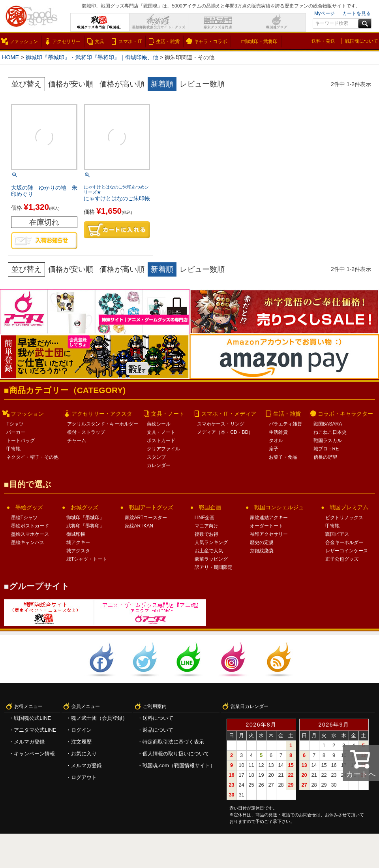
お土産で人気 (209, 551)
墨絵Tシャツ (24, 518)
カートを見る (356, 13)
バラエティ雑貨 (285, 424)
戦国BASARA (328, 424)
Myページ (325, 13)
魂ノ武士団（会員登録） (99, 718)
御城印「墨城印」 (85, 518)
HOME (10, 57)
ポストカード (161, 441)
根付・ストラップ (86, 432)
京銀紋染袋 (262, 551)
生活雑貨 (278, 432)
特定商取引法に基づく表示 (173, 742)
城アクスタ (78, 551)
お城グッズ (84, 507)
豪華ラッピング (211, 559)
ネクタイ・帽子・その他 (32, 457)
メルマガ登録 (29, 742)
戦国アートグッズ (151, 507)
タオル (276, 441)
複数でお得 (206, 534)
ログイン (81, 730)
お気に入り (84, 754)
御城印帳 (76, 534)
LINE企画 (205, 518)
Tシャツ (15, 424)
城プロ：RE (326, 449)
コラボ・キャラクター (345, 414)
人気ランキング (211, 542)
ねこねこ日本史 (330, 432)
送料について (158, 718)
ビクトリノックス (344, 518)
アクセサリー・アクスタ (102, 414)
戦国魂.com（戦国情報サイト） (179, 765)
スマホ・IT (130, 41)
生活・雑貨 (168, 41)
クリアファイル (163, 449)
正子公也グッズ (342, 559)
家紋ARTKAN (139, 526)
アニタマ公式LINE (35, 730)
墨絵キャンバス (28, 542)
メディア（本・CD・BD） (225, 432)
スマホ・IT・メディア (229, 414)
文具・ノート (168, 414)
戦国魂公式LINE (32, 718)
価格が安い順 (71, 84)
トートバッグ (21, 441)
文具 (99, 41)
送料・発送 (323, 41)
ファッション (24, 41)
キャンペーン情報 (34, 754)
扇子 (274, 449)
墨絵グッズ (29, 507)
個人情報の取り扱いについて (176, 754)
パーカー (16, 432)
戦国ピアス (337, 534)
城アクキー (78, 542)
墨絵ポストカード (30, 526)
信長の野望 (325, 457)
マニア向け (206, 526)
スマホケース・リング (221, 424)
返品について (158, 730)
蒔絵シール (159, 424)
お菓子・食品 (283, 457)
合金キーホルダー (344, 542)
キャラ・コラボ (210, 41)
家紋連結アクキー (269, 518)
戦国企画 (210, 507)
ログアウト (84, 777)
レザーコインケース (347, 551)
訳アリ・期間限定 (214, 567)
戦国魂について (362, 41)
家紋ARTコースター (146, 518)
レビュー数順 (202, 84)
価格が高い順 (122, 84)
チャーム (77, 441)
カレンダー (159, 465)
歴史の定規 (262, 542)
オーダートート (266, 526)
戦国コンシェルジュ (279, 507)
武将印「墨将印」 (85, 526)
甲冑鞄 (13, 449)
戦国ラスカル (328, 441)
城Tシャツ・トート (87, 559)
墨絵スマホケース (30, 534)
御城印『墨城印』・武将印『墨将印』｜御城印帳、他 (92, 57)
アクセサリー (66, 41)
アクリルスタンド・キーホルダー (103, 424)
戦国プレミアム (349, 507)
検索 (365, 24)
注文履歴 (81, 742)
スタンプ (156, 457)
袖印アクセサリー (269, 534)
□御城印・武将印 (259, 41)
